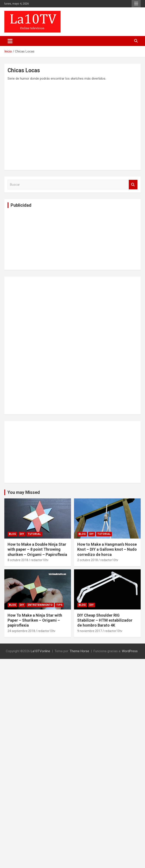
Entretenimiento (40, 605)
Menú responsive (136, 4)
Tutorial (34, 534)
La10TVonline (40, 651)
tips (59, 605)
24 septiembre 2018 (21, 631)
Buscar (133, 185)
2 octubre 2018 (88, 560)
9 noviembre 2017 (90, 631)
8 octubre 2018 (18, 560)
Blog (12, 534)
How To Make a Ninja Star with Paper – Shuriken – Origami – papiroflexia (35, 620)
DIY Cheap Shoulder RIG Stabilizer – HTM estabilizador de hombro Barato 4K (105, 620)
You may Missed (24, 492)
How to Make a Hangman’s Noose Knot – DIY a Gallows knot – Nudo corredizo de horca (107, 549)
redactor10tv (40, 560)
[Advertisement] (40, 238)
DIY (22, 534)
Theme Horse (79, 651)
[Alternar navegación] (10, 41)
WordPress (130, 651)
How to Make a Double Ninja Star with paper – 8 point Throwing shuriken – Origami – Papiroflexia (37, 549)
